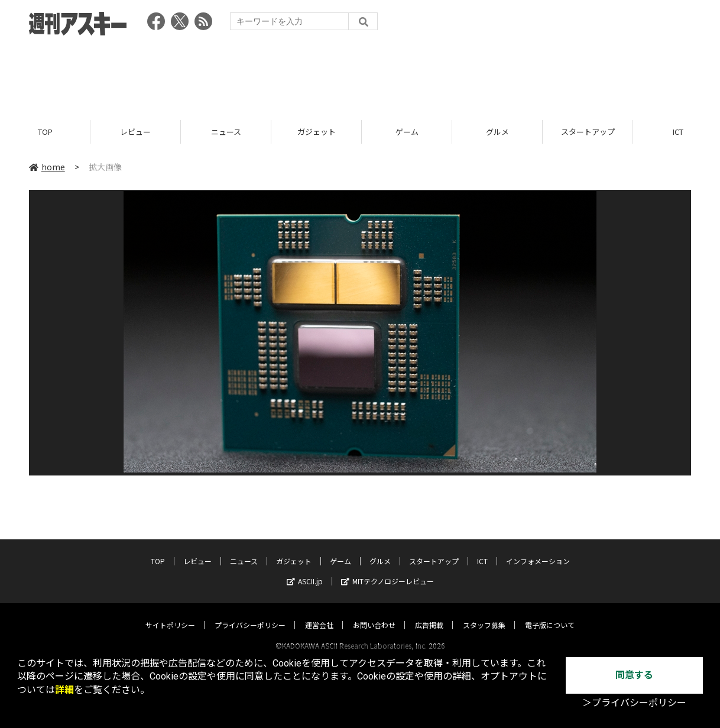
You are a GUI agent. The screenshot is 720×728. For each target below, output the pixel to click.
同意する (634, 675)
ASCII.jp (305, 570)
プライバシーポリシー (250, 614)
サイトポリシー (170, 614)
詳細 (64, 690)
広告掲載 (429, 614)
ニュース (226, 132)
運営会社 (319, 614)
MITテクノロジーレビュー (387, 570)
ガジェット (317, 132)
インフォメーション (538, 550)
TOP (45, 132)
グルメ (497, 132)
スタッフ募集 (484, 614)
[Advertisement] (360, 74)
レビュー (135, 132)
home (47, 167)
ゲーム (407, 132)
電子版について (550, 614)
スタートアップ (588, 132)
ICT (482, 550)
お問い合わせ (374, 614)
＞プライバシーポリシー (634, 703)
